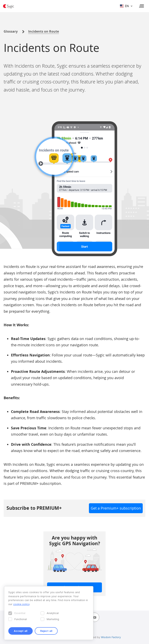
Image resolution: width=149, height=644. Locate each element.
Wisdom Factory (111, 637)
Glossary (11, 31)
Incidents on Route (44, 31)
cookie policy (21, 604)
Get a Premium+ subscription (116, 508)
